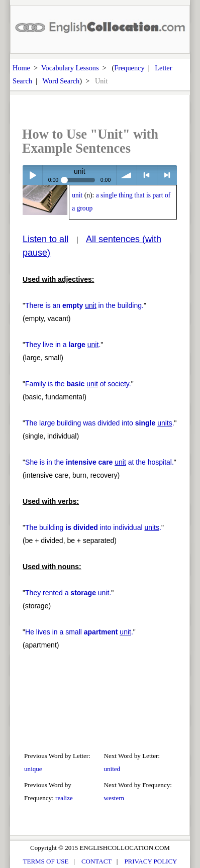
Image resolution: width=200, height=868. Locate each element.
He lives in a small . (79, 632)
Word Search (61, 81)
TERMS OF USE (46, 861)
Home (21, 68)
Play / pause (32, 175)
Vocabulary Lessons (70, 68)
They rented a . (68, 593)
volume (126, 175)
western (114, 798)
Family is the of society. (78, 384)
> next (167, 175)
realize (64, 798)
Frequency (129, 68)
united (112, 769)
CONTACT (96, 861)
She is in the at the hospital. (99, 462)
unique (33, 769)
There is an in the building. (84, 305)
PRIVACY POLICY (151, 861)
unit (77, 195)
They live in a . (63, 345)
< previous (147, 175)
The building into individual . (93, 527)
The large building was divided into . (100, 423)
